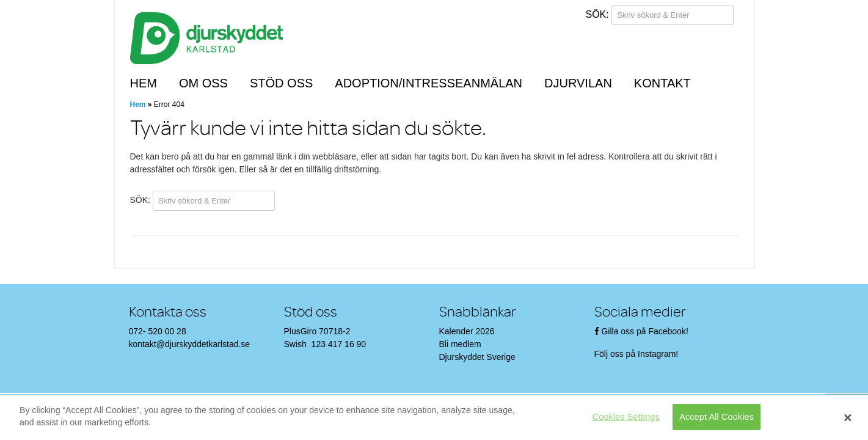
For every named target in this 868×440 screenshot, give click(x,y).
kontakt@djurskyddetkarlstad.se (190, 344)
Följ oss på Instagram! (638, 354)
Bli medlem (460, 344)
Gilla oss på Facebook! (644, 331)
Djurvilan (578, 83)
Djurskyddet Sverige (477, 357)
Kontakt (662, 83)
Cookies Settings (626, 417)
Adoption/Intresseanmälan (429, 83)
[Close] (848, 417)
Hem (144, 83)
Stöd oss (281, 83)
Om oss (203, 83)
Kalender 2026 (467, 331)
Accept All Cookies (717, 417)
